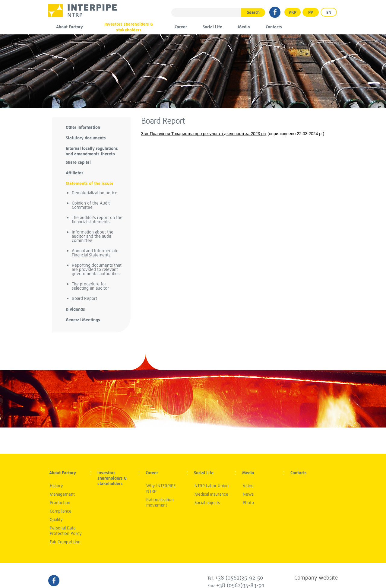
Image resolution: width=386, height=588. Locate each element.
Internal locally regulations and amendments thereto (92, 151)
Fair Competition (65, 542)
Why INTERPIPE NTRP (161, 489)
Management (62, 494)
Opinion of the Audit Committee (91, 205)
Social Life (212, 27)
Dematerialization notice (95, 193)
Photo (248, 503)
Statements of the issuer (90, 184)
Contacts (274, 27)
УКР (293, 13)
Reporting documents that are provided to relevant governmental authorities (97, 270)
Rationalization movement (160, 502)
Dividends (75, 309)
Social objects (207, 503)
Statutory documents (86, 138)
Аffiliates (75, 173)
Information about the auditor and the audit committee (93, 236)
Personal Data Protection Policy (66, 531)
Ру (311, 13)
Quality (56, 520)
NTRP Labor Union (212, 486)
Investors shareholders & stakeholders (129, 27)
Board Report (84, 299)
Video (248, 486)
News (248, 494)
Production (60, 503)
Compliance (61, 511)
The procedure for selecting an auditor (90, 286)
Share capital (78, 162)
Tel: (235, 578)
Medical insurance (211, 494)
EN (329, 13)
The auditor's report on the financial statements (97, 220)
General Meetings (83, 320)
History (56, 486)
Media (244, 27)
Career (181, 27)
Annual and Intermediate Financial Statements (95, 253)
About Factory (70, 27)
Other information (83, 127)
